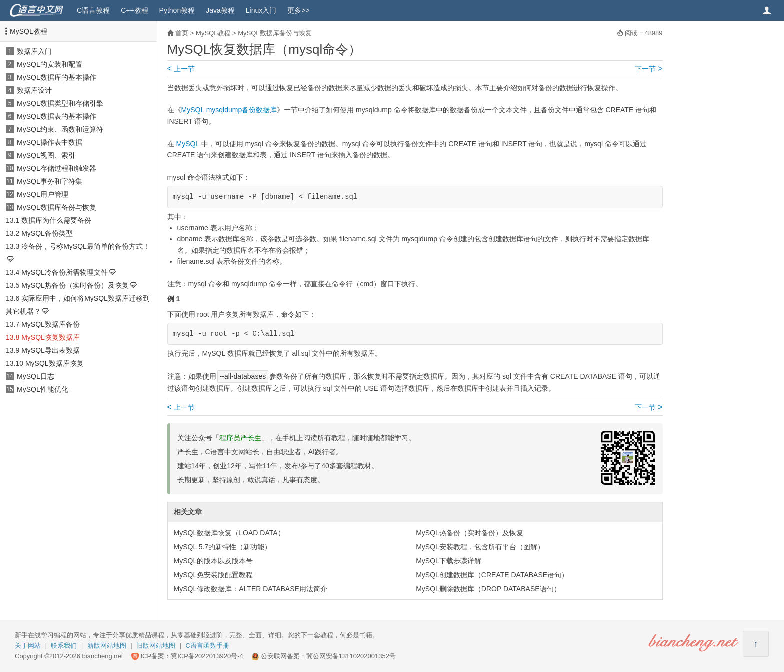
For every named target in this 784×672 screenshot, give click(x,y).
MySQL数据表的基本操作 (57, 116)
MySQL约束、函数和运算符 (60, 129)
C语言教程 (93, 10)
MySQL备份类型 (47, 233)
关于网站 (28, 646)
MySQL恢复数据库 (51, 337)
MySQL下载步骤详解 (449, 561)
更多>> (298, 10)
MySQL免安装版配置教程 (214, 575)
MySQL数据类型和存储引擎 (60, 103)
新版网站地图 (107, 646)
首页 (182, 33)
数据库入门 (34, 51)
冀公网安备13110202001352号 (351, 656)
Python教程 (177, 10)
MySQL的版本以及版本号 (214, 561)
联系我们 (64, 646)
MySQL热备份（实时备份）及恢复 (75, 285)
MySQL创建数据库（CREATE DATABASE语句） (492, 575)
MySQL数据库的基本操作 (57, 77)
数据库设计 (34, 90)
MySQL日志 (36, 376)
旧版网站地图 (156, 646)
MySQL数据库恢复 (55, 363)
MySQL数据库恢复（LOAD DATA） (229, 533)
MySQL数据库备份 (51, 324)
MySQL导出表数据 (51, 350)
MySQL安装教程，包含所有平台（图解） (480, 547)
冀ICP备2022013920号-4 (207, 656)
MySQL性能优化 (43, 389)
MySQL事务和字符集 (50, 181)
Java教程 (220, 10)
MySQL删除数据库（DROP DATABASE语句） (488, 589)
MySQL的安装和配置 (50, 64)
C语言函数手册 (208, 646)
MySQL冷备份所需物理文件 (65, 272)
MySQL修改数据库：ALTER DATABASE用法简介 (251, 589)
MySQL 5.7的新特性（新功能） (223, 547)
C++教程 (134, 10)
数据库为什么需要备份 (56, 220)
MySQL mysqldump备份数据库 (229, 110)
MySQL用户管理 (43, 194)
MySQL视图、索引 (46, 155)
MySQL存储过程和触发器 (57, 168)
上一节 (181, 69)
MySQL (187, 144)
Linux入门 (261, 10)
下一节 (649, 69)
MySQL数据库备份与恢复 (57, 207)
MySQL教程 (29, 31)
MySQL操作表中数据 (50, 142)
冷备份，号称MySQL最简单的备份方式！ (86, 246)
